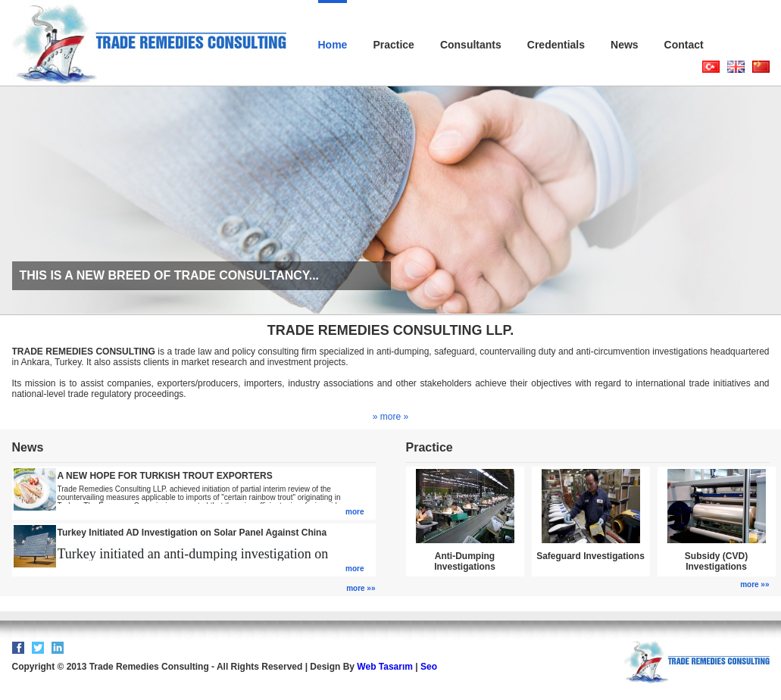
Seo (429, 667)
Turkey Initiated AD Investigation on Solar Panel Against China (192, 533)
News (625, 45)
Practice (393, 45)
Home (333, 45)
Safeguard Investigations (590, 556)
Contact (684, 45)
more (355, 512)
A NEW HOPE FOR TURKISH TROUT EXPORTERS (165, 476)
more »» (361, 588)
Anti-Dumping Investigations (465, 561)
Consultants (471, 45)
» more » (390, 417)
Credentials (556, 45)
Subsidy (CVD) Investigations (716, 561)
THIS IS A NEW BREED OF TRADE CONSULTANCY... (170, 275)
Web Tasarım (385, 667)
